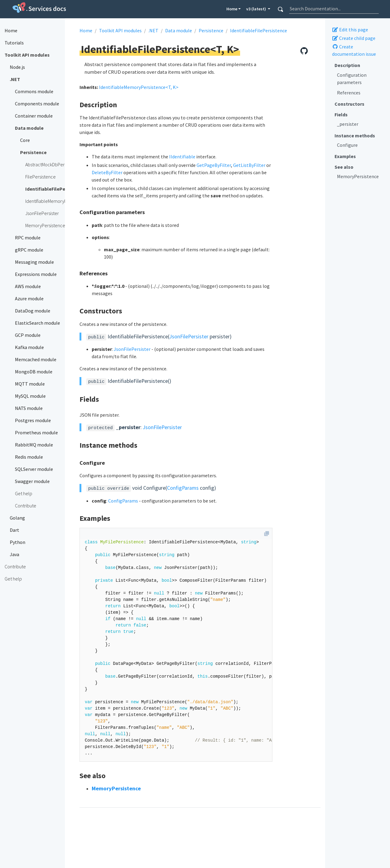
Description (347, 65)
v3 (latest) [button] (257, 9)
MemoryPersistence (358, 176)
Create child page (354, 38)
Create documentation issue (354, 50)
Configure (347, 145)
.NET (153, 30)
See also (344, 167)
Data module (179, 30)
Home (232, 9)
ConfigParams (183, 488)
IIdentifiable (182, 157)
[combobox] (334, 9)
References (349, 93)
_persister (348, 124)
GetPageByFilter (214, 165)
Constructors (349, 104)
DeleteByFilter (107, 172)
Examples (345, 156)
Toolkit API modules (120, 30)
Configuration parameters (352, 79)
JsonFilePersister (189, 337)
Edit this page (350, 30)
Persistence (211, 30)
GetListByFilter (249, 165)
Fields (341, 115)
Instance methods (355, 136)
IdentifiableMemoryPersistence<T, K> (139, 87)
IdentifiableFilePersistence (259, 30)
